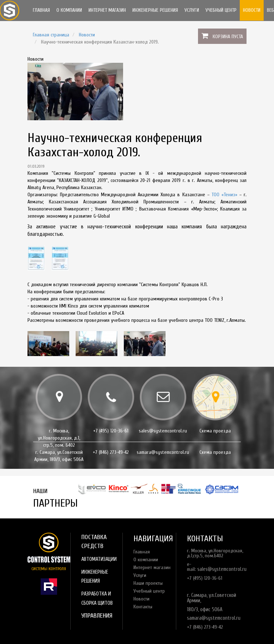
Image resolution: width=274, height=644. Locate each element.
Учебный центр (221, 10)
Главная (41, 10)
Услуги (192, 10)
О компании (69, 10)
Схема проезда (215, 431)
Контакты (143, 607)
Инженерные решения (155, 10)
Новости (252, 10)
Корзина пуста (228, 37)
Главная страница (51, 35)
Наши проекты (148, 583)
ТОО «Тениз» (224, 195)
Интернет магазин (107, 10)
